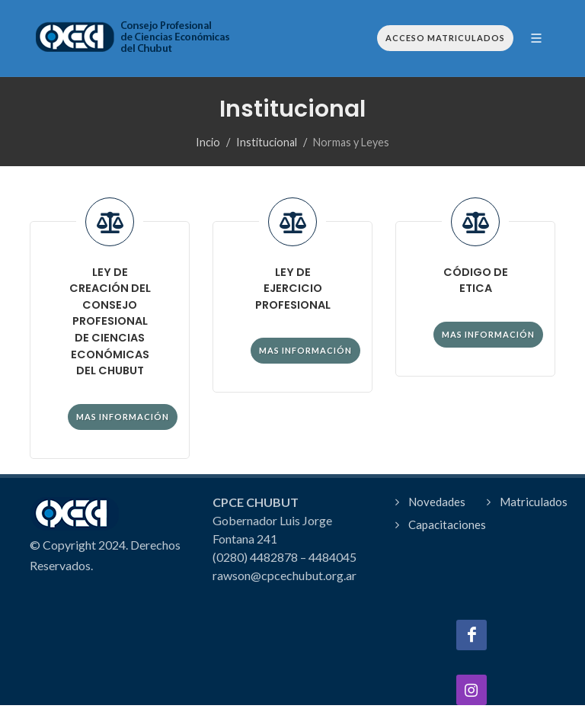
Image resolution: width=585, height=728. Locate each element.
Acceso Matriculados (445, 38)
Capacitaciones (447, 524)
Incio (208, 142)
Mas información (123, 417)
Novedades (437, 502)
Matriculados (534, 502)
